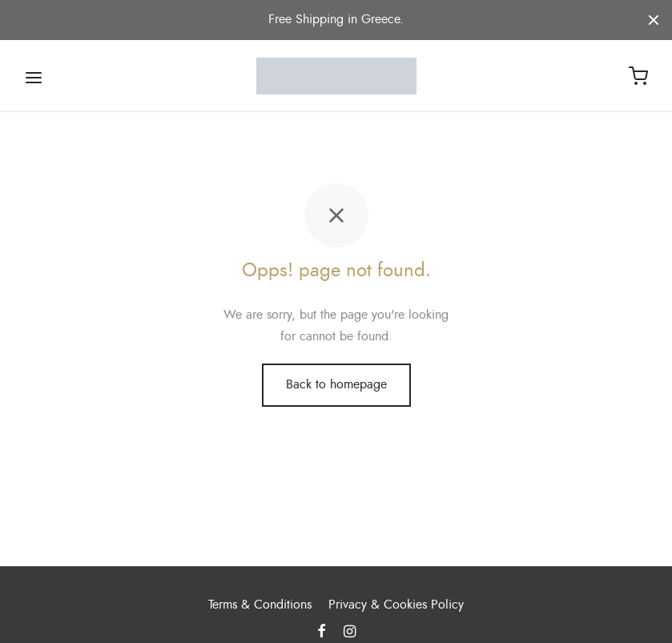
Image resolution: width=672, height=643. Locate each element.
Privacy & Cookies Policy (396, 605)
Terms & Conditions (260, 605)
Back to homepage (336, 391)
